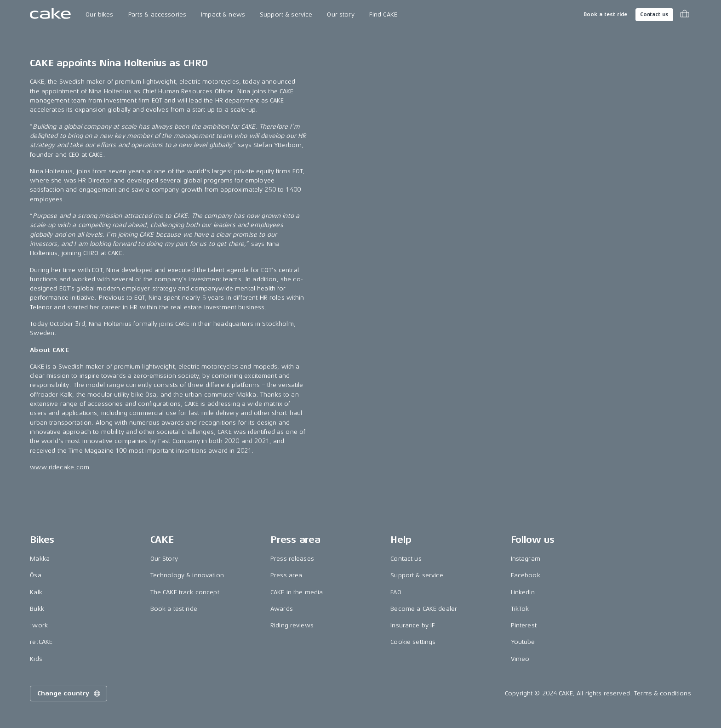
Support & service (286, 14)
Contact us (654, 14)
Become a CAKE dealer (424, 609)
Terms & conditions (663, 693)
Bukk (37, 609)
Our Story (164, 559)
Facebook (526, 575)
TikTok (520, 609)
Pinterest (524, 625)
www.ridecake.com (60, 467)
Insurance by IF (413, 625)
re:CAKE (41, 642)
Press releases (292, 559)
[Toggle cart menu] (685, 15)
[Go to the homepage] (50, 15)
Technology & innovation (187, 575)
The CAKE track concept (185, 592)
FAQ (396, 592)
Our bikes (99, 14)
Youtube (523, 642)
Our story (340, 14)
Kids (36, 659)
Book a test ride (605, 14)
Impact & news (223, 14)
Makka (40, 559)
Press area (286, 575)
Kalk (36, 592)
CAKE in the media (297, 592)
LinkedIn (523, 592)
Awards (282, 609)
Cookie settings (413, 642)
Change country (69, 694)
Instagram (526, 559)
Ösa (35, 575)
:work (39, 625)
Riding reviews (292, 625)
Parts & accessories (157, 14)
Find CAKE (383, 14)
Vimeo (520, 659)
